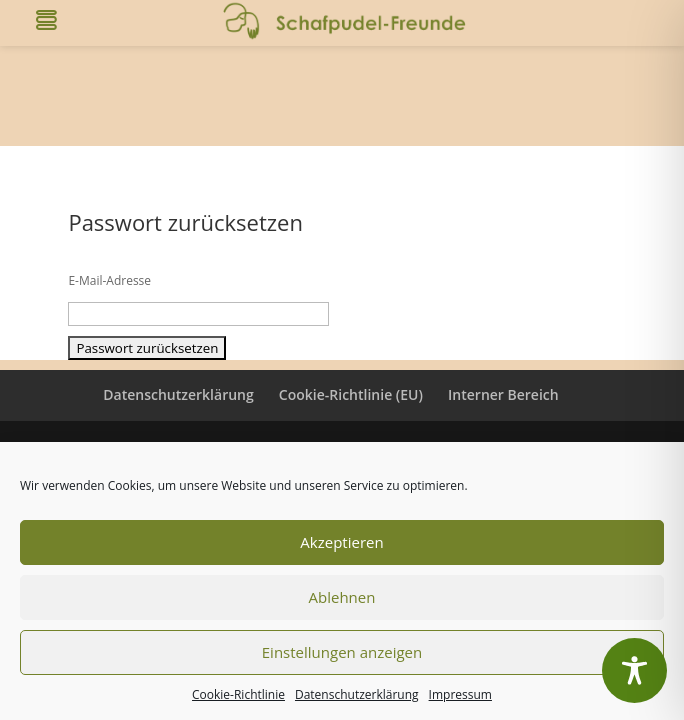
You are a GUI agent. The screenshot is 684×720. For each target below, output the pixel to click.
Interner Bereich (503, 394)
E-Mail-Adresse (109, 280)
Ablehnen (342, 597)
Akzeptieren (341, 542)
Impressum (460, 694)
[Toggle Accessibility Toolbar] (634, 670)
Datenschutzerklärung (357, 694)
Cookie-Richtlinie (238, 694)
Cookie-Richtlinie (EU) (351, 394)
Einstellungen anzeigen (342, 652)
